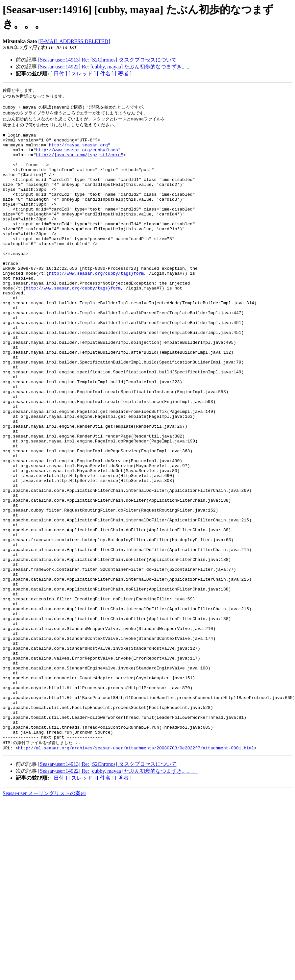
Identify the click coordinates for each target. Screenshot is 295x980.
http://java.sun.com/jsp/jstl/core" (79, 163)
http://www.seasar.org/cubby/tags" (78, 158)
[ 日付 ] (59, 74)
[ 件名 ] (105, 74)
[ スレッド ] (82, 74)
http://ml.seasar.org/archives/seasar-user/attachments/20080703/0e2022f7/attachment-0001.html (136, 874)
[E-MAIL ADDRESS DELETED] (74, 41)
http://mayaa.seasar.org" (79, 152)
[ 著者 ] (123, 74)
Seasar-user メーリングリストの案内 (44, 920)
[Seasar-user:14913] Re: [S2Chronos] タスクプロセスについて (107, 60)
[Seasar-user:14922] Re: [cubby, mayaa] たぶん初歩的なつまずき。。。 (118, 67)
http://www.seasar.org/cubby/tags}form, (97, 306)
